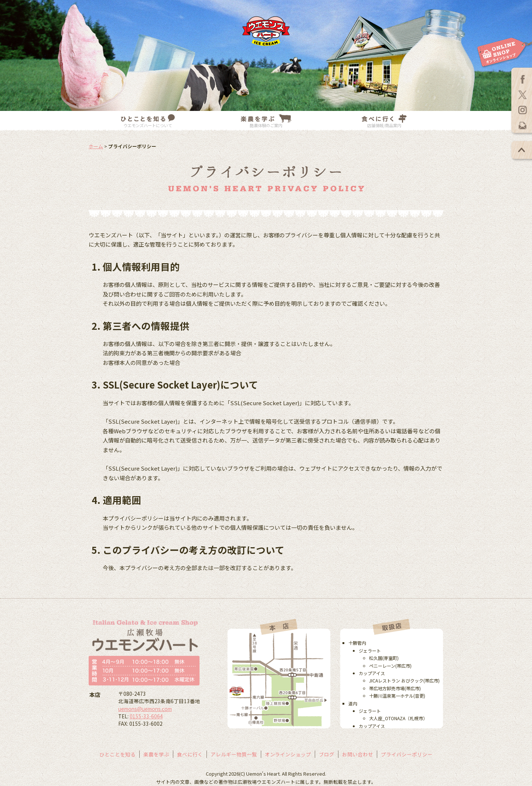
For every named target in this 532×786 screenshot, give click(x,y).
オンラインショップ (288, 754)
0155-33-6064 (146, 716)
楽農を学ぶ (156, 754)
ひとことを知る (117, 754)
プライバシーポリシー (407, 754)
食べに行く (190, 754)
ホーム (96, 146)
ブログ (327, 754)
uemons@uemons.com (145, 709)
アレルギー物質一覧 (234, 754)
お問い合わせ (358, 754)
